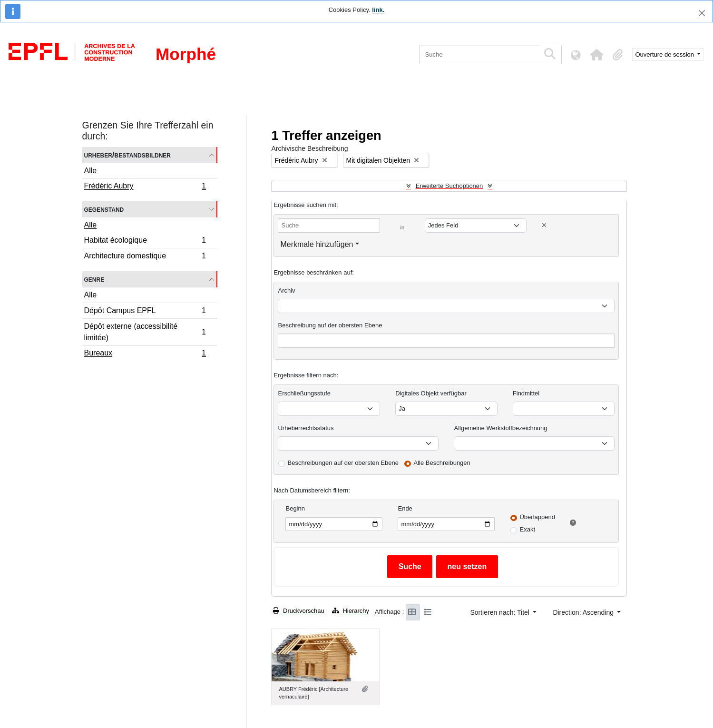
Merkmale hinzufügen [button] (317, 244)
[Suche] (479, 54)
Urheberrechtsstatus (306, 428)
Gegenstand (104, 209)
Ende (405, 508)
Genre (94, 279)
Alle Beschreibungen (442, 463)
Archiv (286, 290)
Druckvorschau (298, 611)
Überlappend (537, 517)
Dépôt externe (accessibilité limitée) (145, 332)
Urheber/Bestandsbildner (128, 155)
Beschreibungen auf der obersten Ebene (343, 463)
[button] (597, 55)
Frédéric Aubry (145, 187)
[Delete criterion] (544, 225)
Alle (91, 171)
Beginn (295, 508)
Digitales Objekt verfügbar (431, 393)
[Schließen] (702, 13)
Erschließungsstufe (304, 393)
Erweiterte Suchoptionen (449, 186)
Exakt (527, 529)
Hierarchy (351, 611)
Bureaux (145, 354)
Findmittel (526, 393)
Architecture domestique (145, 257)
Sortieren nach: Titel (500, 612)
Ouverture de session (666, 54)
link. (378, 10)
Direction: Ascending (584, 612)
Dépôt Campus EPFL (145, 312)
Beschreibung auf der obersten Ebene (330, 325)
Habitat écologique (145, 241)
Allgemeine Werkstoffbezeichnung (500, 428)
